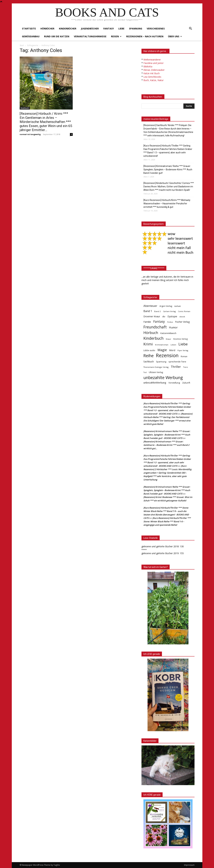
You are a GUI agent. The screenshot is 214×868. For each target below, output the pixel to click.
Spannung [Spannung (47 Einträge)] (161, 362)
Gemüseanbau (31, 36)
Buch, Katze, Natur (154, 80)
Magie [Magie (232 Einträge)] (162, 350)
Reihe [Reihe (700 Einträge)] (149, 356)
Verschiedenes (156, 29)
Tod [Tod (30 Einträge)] (145, 372)
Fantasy (109, 29)
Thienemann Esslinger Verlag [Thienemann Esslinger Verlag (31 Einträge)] (156, 367)
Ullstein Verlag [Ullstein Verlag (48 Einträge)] (156, 372)
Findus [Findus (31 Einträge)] (170, 322)
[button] (191, 29)
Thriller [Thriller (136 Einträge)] (176, 367)
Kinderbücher (68, 29)
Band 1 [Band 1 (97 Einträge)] (148, 311)
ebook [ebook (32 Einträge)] (182, 317)
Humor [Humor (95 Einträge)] (173, 328)
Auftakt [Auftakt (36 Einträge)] (178, 306)
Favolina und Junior (154, 63)
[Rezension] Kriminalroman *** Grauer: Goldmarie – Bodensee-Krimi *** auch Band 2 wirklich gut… (166, 445)
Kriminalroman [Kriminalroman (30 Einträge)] (162, 345)
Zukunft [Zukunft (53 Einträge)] (186, 383)
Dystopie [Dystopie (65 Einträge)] (172, 316)
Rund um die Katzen (57, 36)
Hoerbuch (25, 108)
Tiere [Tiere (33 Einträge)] (185, 367)
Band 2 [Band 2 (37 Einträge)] (158, 311)
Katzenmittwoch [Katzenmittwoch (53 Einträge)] (168, 333)
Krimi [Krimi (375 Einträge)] (148, 344)
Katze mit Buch (152, 73)
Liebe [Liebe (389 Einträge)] (183, 344)
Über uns (175, 36)
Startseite (29, 29)
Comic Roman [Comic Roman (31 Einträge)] (184, 311)
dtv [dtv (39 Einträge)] (164, 316)
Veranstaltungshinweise (90, 36)
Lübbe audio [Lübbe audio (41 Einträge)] (149, 350)
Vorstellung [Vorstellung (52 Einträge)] (174, 383)
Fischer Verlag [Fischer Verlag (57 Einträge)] (182, 322)
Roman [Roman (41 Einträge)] (184, 356)
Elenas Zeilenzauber (154, 70)
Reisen (116, 36)
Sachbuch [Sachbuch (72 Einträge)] (149, 361)
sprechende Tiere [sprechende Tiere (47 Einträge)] (177, 362)
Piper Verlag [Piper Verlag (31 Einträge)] (183, 350)
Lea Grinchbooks (152, 77)
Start (22, 45)
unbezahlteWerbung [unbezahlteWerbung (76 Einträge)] (155, 383)
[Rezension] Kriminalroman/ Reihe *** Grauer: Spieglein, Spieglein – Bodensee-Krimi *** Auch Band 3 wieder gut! (168, 170)
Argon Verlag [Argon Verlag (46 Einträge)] (166, 306)
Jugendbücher (90, 29)
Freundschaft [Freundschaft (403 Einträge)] (155, 327)
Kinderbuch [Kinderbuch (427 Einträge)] (154, 338)
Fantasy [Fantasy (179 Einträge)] (159, 322)
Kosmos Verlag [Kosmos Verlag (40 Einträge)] (181, 339)
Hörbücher (47, 29)
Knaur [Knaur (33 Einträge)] (168, 339)
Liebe (121, 29)
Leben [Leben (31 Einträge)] (173, 345)
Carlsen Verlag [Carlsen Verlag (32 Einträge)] (169, 311)
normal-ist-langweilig (30, 134)
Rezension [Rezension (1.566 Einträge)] (167, 355)
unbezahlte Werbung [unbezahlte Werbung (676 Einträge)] (163, 378)
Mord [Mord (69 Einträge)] (172, 350)
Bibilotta (148, 66)
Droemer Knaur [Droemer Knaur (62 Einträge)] (152, 316)
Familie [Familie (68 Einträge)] (147, 322)
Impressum (189, 865)
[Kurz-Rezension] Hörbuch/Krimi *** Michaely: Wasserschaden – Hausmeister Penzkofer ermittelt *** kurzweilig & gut (167, 204)
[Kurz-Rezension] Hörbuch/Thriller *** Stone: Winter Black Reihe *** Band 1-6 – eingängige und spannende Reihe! (167, 521)
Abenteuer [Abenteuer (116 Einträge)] (150, 306)
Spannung (136, 29)
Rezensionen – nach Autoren (145, 36)
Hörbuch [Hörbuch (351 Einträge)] (151, 333)
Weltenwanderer (152, 60)
